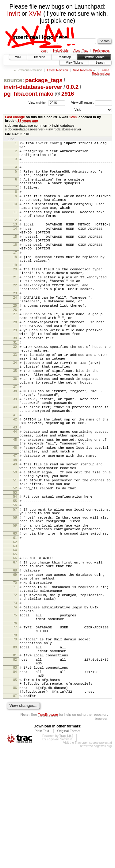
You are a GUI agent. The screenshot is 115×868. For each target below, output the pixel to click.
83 (15, 780)
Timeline (39, 57)
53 (15, 572)
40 (15, 467)
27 (15, 353)
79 (15, 745)
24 (15, 332)
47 (15, 527)
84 (15, 785)
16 (15, 268)
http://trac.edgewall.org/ (96, 866)
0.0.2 (72, 87)
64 (15, 639)
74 (15, 708)
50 (15, 547)
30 (15, 382)
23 (15, 327)
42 (15, 482)
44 (15, 497)
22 (15, 317)
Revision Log (101, 74)
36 (15, 432)
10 (15, 218)
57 (15, 591)
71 (15, 683)
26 (15, 348)
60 (15, 621)
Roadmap (64, 57)
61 (15, 626)
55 (15, 581)
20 (15, 298)
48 (15, 532)
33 (15, 403)
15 (15, 258)
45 (15, 507)
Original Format (69, 851)
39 (15, 457)
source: (14, 80)
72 (15, 693)
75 (15, 718)
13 (15, 243)
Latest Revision (57, 70)
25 (15, 342)
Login (44, 51)
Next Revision (82, 70)
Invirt (13, 14)
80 (15, 755)
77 (15, 731)
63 (15, 635)
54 (15, 576)
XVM (35, 14)
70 (15, 678)
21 (15, 308)
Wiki (18, 57)
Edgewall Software (59, 859)
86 (15, 805)
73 (15, 703)
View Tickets (74, 63)
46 (15, 517)
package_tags (44, 80)
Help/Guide (61, 51)
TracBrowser (48, 834)
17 (15, 277)
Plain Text (42, 851)
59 (15, 611)
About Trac (81, 51)
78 (15, 741)
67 (15, 653)
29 (15, 372)
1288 (73, 117)
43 (15, 492)
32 (15, 393)
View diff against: (92, 103)
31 (15, 388)
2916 (68, 94)
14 (15, 248)
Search (100, 63)
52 (15, 567)
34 (15, 412)
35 (15, 422)
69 (15, 668)
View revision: (38, 103)
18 (15, 283)
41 (15, 477)
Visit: (78, 110)
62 (15, 631)
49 (15, 537)
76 (15, 727)
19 (15, 293)
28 (15, 363)
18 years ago (28, 121)
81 (15, 765)
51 (15, 557)
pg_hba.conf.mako (29, 94)
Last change (15, 117)
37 (15, 442)
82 (15, 770)
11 (15, 228)
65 (15, 643)
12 (15, 237)
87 (15, 815)
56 (15, 586)
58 (15, 601)
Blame (105, 70)
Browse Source (94, 57)
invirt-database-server (33, 87)
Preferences (102, 51)
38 (15, 447)
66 (15, 647)
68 (15, 663)
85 (15, 795)
